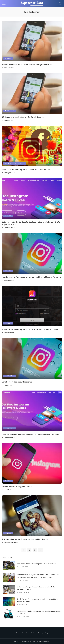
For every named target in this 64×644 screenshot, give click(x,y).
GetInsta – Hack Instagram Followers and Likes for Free (26, 169)
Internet (8, 58)
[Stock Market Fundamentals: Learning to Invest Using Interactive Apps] (9, 601)
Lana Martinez (9, 280)
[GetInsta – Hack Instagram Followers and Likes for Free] (32, 146)
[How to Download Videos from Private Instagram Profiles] (32, 41)
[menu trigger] (5, 4)
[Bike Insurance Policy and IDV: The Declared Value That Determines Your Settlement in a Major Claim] (9, 577)
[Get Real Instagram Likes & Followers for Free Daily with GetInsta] (32, 410)
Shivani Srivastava (10, 542)
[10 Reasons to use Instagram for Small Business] (32, 94)
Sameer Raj (8, 385)
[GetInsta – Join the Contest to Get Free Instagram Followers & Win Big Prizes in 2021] (32, 198)
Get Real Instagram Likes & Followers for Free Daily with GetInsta (30, 434)
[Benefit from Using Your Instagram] (32, 358)
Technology (10, 111)
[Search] (60, 4)
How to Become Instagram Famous (17, 486)
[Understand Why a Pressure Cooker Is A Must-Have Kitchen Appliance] (9, 589)
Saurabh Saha (9, 227)
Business (8, 163)
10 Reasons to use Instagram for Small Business (23, 117)
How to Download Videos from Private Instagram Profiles (27, 64)
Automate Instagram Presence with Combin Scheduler (25, 539)
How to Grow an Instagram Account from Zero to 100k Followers (30, 329)
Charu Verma (8, 120)
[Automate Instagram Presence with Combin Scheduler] (32, 515)
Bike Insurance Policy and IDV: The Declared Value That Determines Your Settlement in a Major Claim (38, 575)
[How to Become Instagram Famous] (32, 463)
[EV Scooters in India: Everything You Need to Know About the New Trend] (9, 613)
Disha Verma (8, 68)
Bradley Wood (9, 173)
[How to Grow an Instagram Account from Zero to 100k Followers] (32, 306)
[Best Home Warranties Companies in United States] (9, 565)
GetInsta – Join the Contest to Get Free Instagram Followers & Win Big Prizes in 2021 (31, 223)
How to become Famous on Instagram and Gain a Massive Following (32, 277)
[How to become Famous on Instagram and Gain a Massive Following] (32, 253)
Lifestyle (8, 216)
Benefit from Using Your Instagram (17, 381)
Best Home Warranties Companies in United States (37, 563)
